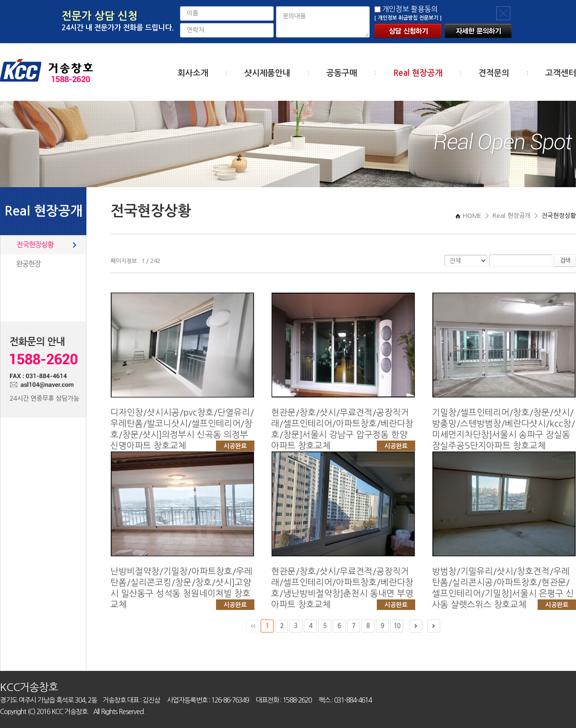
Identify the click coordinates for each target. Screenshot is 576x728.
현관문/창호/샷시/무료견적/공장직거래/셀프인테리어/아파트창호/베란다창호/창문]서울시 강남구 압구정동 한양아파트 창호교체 (343, 430)
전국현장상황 (35, 245)
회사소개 (193, 73)
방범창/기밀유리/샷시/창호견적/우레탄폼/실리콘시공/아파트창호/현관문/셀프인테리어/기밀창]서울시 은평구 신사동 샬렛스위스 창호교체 (504, 589)
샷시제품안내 (267, 73)
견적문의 (494, 73)
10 (397, 626)
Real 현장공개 (418, 73)
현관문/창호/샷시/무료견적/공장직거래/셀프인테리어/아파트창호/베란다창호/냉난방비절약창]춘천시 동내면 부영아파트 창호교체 (343, 589)
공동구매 (342, 73)
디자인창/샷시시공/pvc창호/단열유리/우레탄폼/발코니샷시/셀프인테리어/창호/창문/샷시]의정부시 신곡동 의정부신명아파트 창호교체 (182, 430)
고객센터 (561, 73)
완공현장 (28, 264)
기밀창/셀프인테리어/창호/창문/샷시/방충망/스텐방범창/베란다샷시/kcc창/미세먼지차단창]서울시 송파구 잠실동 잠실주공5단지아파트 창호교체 (504, 436)
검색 (565, 261)
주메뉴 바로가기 (0, 0)
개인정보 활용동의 (410, 9)
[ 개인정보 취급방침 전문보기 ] (408, 18)
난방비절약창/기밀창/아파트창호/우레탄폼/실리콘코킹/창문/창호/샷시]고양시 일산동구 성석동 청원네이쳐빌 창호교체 (182, 589)
